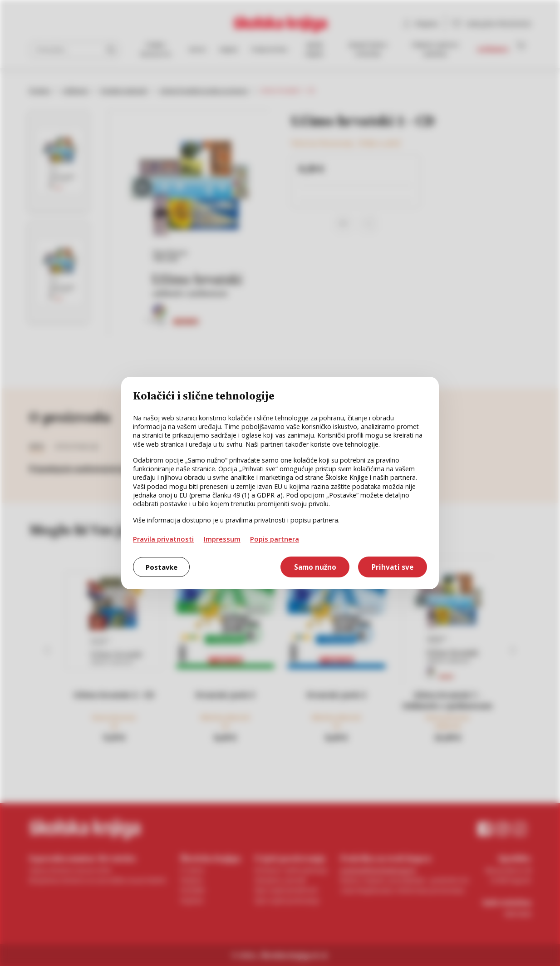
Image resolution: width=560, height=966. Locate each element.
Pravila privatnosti (163, 539)
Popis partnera (275, 539)
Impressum (222, 539)
